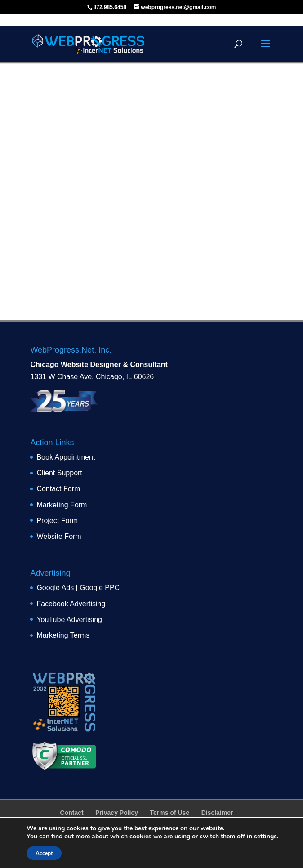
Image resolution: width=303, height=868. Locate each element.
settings (265, 837)
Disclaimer (217, 813)
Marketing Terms (63, 635)
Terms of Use (170, 813)
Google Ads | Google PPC (78, 588)
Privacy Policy (117, 813)
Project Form (57, 521)
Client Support (59, 473)
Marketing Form (62, 505)
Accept (44, 853)
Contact (72, 813)
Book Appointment (66, 457)
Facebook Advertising (71, 604)
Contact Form (58, 489)
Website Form (59, 536)
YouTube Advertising (69, 620)
